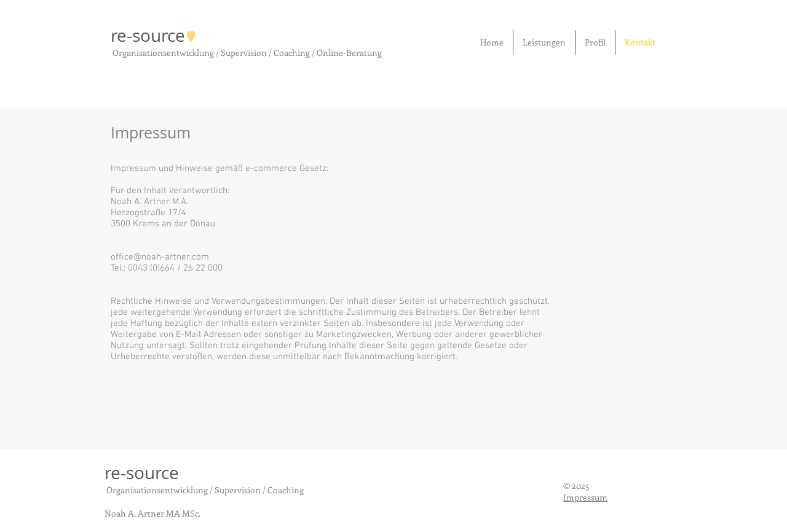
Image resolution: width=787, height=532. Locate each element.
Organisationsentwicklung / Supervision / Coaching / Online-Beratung (246, 53)
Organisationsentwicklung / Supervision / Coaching (204, 490)
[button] (544, 42)
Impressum (585, 497)
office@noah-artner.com (160, 257)
